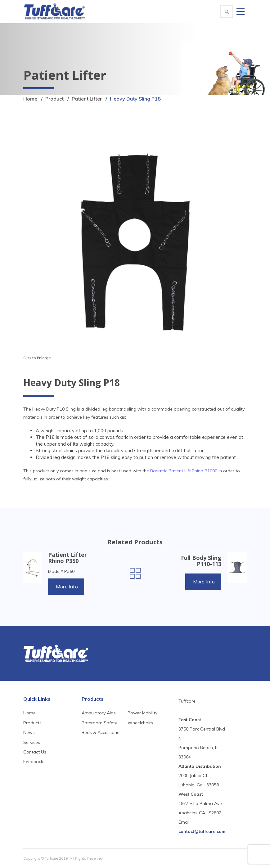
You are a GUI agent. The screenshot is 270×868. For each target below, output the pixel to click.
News (29, 732)
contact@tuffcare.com (202, 831)
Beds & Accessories (102, 732)
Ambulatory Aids (99, 713)
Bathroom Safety (99, 723)
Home (30, 99)
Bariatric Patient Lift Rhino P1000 (184, 471)
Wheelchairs (140, 723)
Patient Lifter (87, 99)
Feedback (33, 762)
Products (32, 723)
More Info (67, 587)
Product (54, 99)
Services (32, 742)
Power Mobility (142, 713)
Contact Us (35, 752)
